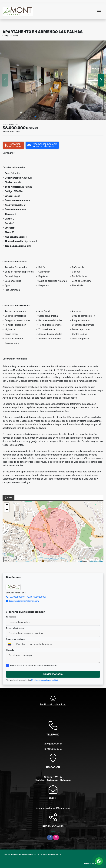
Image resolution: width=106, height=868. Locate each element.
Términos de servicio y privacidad (45, 680)
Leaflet (79, 561)
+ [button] (7, 505)
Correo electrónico (15, 628)
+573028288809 (17, 597)
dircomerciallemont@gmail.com (24, 601)
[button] (35, 117)
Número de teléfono (16, 639)
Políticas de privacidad (53, 705)
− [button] (7, 510)
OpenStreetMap (96, 561)
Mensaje (10, 650)
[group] (53, 80)
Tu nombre (12, 617)
